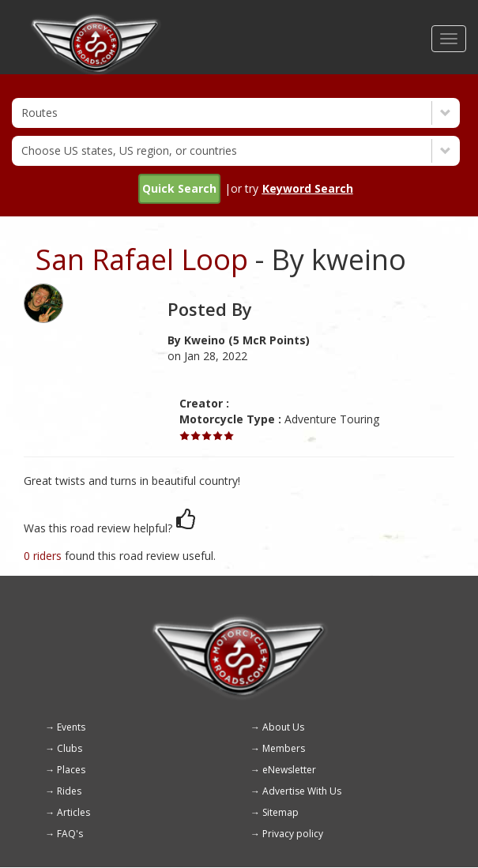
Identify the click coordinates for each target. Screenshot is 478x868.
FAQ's (70, 834)
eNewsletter (289, 770)
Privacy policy (293, 834)
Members (284, 748)
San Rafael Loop (142, 259)
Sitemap (280, 812)
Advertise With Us (302, 791)
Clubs (70, 748)
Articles (73, 812)
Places (71, 770)
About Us (283, 727)
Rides (69, 791)
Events (71, 727)
